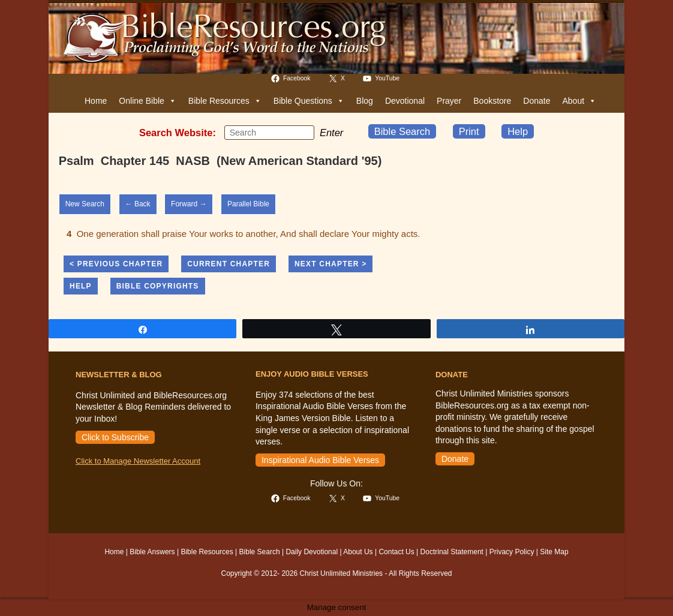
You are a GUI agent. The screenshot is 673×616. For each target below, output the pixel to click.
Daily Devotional (312, 552)
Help (518, 131)
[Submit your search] (302, 132)
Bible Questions (309, 101)
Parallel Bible (248, 204)
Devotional (405, 101)
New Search (85, 204)
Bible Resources (225, 101)
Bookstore (492, 101)
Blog (365, 101)
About (579, 101)
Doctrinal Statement (452, 552)
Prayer (449, 101)
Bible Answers (152, 552)
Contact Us (396, 552)
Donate (537, 101)
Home (96, 101)
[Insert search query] (269, 133)
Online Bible (148, 101)
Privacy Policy (512, 552)
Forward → (189, 204)
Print (469, 131)
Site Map (554, 552)
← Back (138, 204)
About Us (358, 552)
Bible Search (402, 131)
